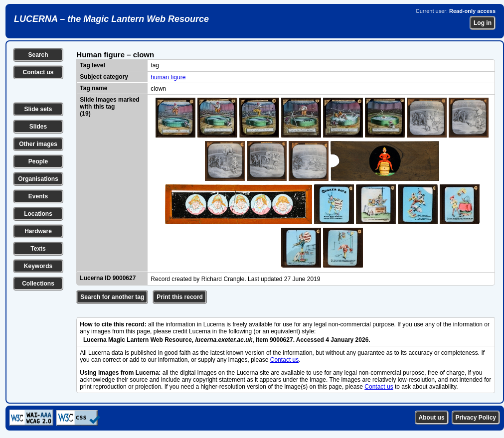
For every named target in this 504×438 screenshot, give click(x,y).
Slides (38, 127)
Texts (38, 249)
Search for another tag (112, 297)
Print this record (180, 297)
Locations (38, 214)
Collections (38, 284)
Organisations (38, 179)
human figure (168, 77)
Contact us (38, 72)
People (38, 161)
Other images (38, 144)
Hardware (38, 231)
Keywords (38, 266)
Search (38, 55)
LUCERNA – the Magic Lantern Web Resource (111, 19)
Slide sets (38, 109)
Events (38, 196)
